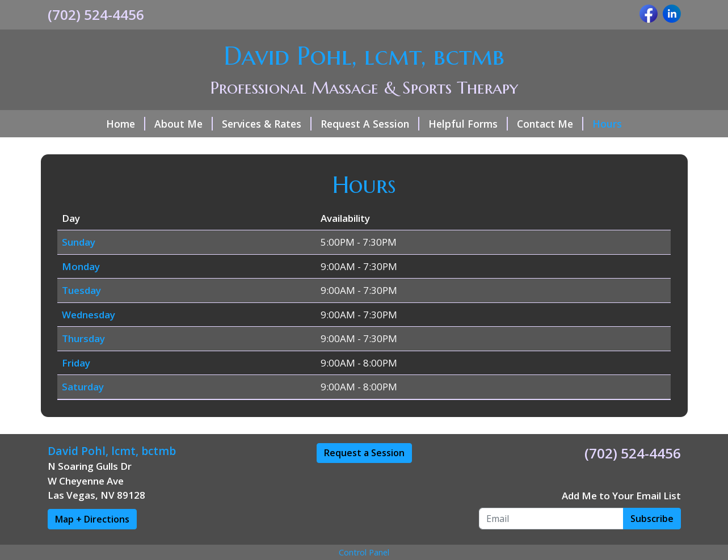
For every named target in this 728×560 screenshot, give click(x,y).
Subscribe (652, 519)
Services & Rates (267, 124)
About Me (184, 124)
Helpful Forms (468, 124)
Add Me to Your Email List (621, 496)
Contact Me (550, 124)
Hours (607, 124)
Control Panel (364, 552)
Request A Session (370, 124)
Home (126, 124)
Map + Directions (92, 519)
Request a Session (364, 453)
